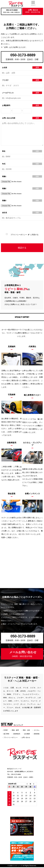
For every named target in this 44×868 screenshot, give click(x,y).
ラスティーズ (18, 866)
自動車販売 (17, 735)
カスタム (37, 731)
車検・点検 (26, 731)
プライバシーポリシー (19, 235)
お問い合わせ (33, 11)
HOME (6, 731)
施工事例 (6, 735)
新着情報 (37, 735)
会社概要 (27, 735)
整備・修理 (15, 731)
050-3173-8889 (12, 10)
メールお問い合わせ (23, 655)
